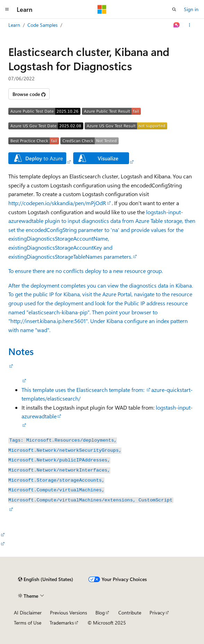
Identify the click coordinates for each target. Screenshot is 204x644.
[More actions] (190, 25)
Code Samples (42, 25)
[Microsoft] (102, 9)
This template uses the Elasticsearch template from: (84, 390)
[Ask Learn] (177, 25)
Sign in (191, 9)
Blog (100, 613)
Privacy (157, 613)
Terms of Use (28, 623)
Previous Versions (69, 613)
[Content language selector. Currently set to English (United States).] (46, 579)
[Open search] (174, 9)
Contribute (130, 613)
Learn (14, 25)
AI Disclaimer (28, 613)
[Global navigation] (7, 9)
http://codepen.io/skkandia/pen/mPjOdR (57, 203)
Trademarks (62, 623)
